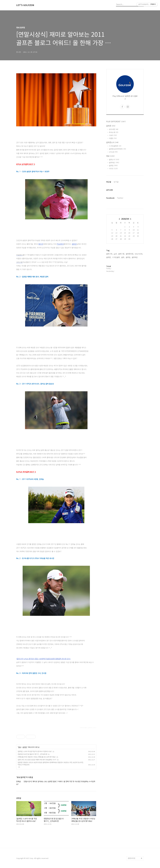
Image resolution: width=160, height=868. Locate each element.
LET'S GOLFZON (25, 5)
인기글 (116, 182)
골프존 (111, 126)
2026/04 (125, 219)
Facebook (110, 198)
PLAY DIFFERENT (116, 121)
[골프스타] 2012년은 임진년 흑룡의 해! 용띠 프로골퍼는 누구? (37, 760)
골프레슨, (135, 257)
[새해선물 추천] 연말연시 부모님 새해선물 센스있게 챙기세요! (37, 757)
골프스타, (109, 254)
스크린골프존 (115, 146)
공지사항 (114, 129)
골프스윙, (121, 254)
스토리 (113, 135)
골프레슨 (114, 163)
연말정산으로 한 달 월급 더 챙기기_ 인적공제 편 (32, 754)
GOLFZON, (139, 254)
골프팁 (25, 747)
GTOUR (113, 152)
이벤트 (113, 138)
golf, (115, 254)
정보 (19, 747)
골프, (123, 257)
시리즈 (113, 168)
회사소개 (114, 132)
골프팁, (128, 257)
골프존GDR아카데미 (117, 149)
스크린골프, (116, 257)
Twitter (120, 198)
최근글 (109, 182)
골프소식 (114, 160)
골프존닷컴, (130, 254)
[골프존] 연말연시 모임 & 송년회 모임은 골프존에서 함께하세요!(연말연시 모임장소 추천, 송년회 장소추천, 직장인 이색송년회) (50, 763)
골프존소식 (112, 142)
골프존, (109, 257)
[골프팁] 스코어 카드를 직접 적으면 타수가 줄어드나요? (35, 751)
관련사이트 (132, 858)
